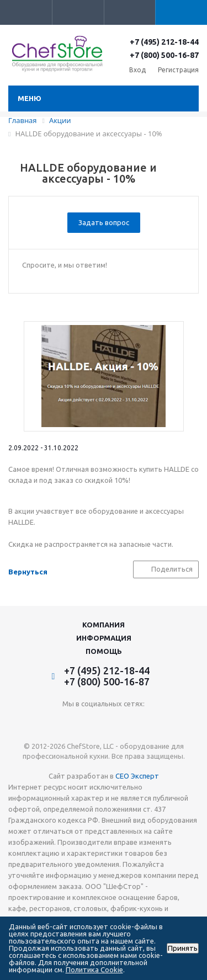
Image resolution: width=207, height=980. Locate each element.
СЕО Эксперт (137, 776)
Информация (104, 638)
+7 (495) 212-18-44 (164, 42)
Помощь (104, 651)
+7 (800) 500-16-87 (164, 55)
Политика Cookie (94, 970)
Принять (183, 948)
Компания (104, 625)
